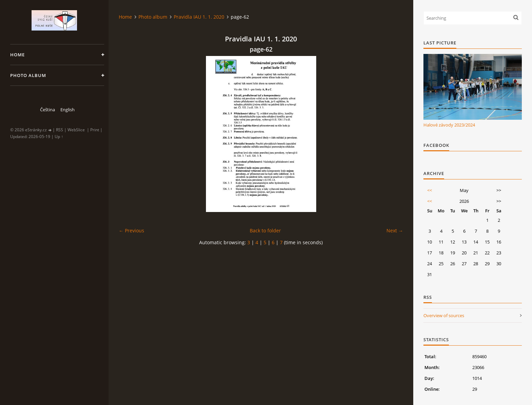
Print (95, 130)
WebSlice (76, 130)
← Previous (131, 230)
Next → (395, 230)
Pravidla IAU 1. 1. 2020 (199, 17)
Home (17, 55)
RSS (60, 130)
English (68, 110)
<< (430, 190)
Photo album (28, 75)
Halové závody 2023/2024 (449, 125)
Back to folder (265, 230)
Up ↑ (59, 137)
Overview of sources (444, 315)
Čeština (47, 110)
